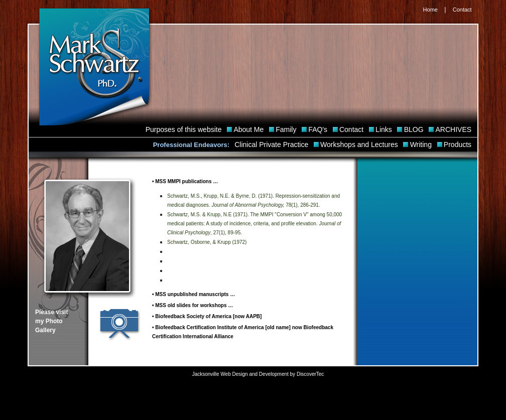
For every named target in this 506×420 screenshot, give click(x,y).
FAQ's (319, 129)
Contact (462, 10)
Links (385, 129)
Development (274, 374)
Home (430, 10)
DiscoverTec (310, 374)
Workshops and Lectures (360, 145)
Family (287, 129)
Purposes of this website (185, 129)
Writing (422, 145)
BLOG (415, 129)
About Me (249, 129)
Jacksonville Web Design (220, 374)
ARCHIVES (455, 129)
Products (459, 145)
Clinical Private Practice (272, 145)
